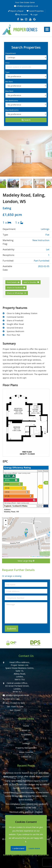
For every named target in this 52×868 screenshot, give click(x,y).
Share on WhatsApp (17, 293)
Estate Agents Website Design (19, 855)
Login (34, 15)
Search (26, 120)
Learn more (34, 848)
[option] (26, 153)
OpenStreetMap (40, 556)
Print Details (12, 282)
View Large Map (26, 561)
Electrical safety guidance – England (26, 812)
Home (26, 726)
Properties (26, 735)
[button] (26, 533)
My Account (21, 15)
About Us (26, 730)
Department (11, 53)
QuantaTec (43, 855)
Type (7, 72)
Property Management (26, 748)
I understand (18, 848)
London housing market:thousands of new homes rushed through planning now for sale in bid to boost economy (26, 796)
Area (7, 63)
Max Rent (9, 91)
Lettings (26, 743)
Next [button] (47, 183)
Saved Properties (35, 11)
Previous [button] (3, 183)
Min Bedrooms (12, 101)
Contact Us (26, 757)
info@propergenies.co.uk (26, 6)
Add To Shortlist (30, 282)
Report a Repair (16, 11)
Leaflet (33, 556)
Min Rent (9, 82)
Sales (26, 739)
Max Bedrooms (12, 110)
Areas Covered (26, 752)
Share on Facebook (16, 288)
